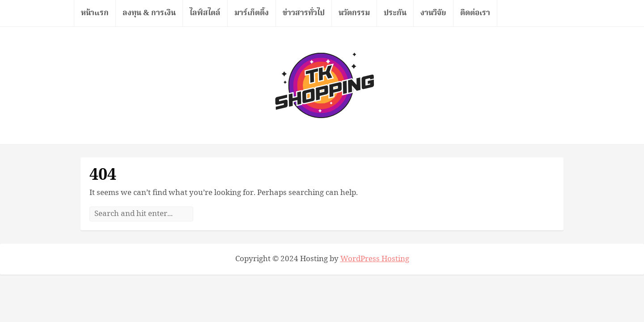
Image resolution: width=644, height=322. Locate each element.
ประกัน (395, 13)
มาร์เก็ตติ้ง (252, 13)
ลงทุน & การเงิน (149, 13)
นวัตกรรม (354, 13)
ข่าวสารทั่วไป (304, 13)
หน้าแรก (95, 13)
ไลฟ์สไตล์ (205, 13)
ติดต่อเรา (475, 13)
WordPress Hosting (375, 259)
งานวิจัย (433, 13)
